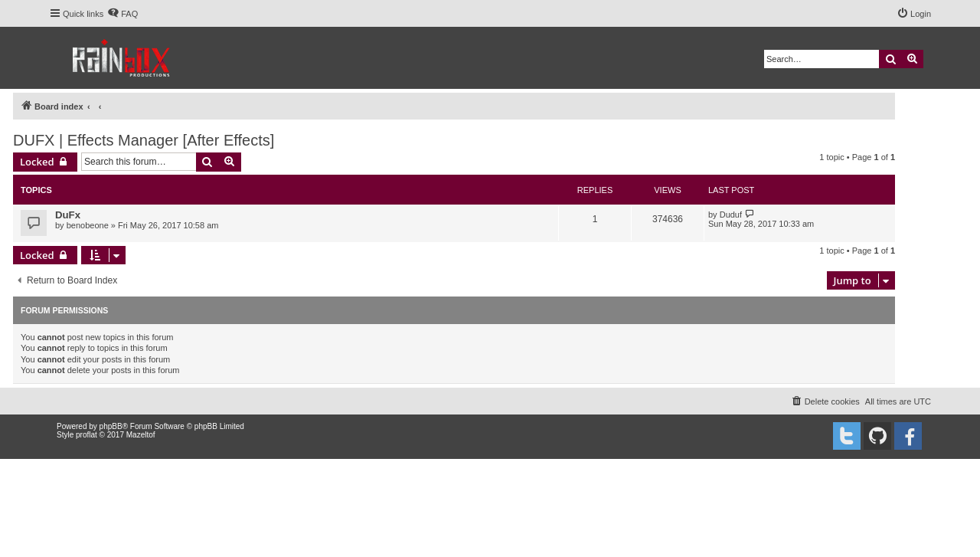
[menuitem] (122, 14)
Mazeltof (141, 435)
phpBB (111, 426)
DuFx (68, 215)
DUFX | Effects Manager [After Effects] (144, 140)
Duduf (731, 215)
